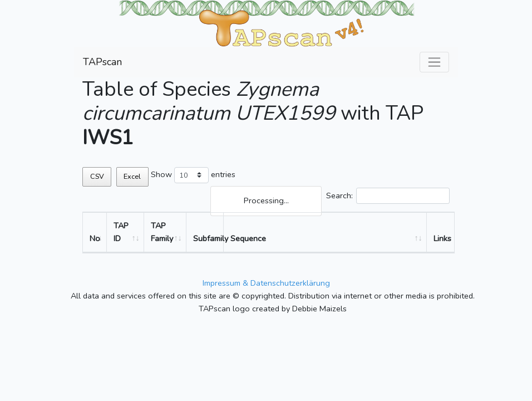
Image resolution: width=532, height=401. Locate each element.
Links (442, 238)
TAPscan (102, 62)
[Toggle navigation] (434, 62)
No (95, 238)
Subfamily (208, 238)
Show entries (193, 175)
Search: (388, 196)
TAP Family (162, 232)
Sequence (248, 238)
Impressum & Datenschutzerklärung (266, 283)
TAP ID (121, 232)
